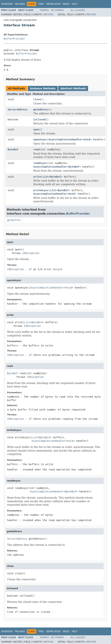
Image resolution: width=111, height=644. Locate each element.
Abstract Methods (73, 88)
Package (20, 4)
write (37, 177)
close (37, 99)
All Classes (78, 10)
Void (87, 139)
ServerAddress (18, 109)
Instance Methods (43, 88)
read (36, 149)
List (45, 177)
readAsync (40, 163)
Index (66, 4)
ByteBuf (13, 149)
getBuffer (14, 220)
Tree (41, 4)
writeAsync (41, 190)
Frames (44, 10)
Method (48, 15)
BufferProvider (14, 39)
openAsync (40, 139)
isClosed (39, 119)
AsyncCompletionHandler (65, 139)
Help (75, 4)
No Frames (57, 10)
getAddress (41, 109)
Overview (7, 4)
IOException (31, 253)
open (36, 129)
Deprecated (53, 4)
